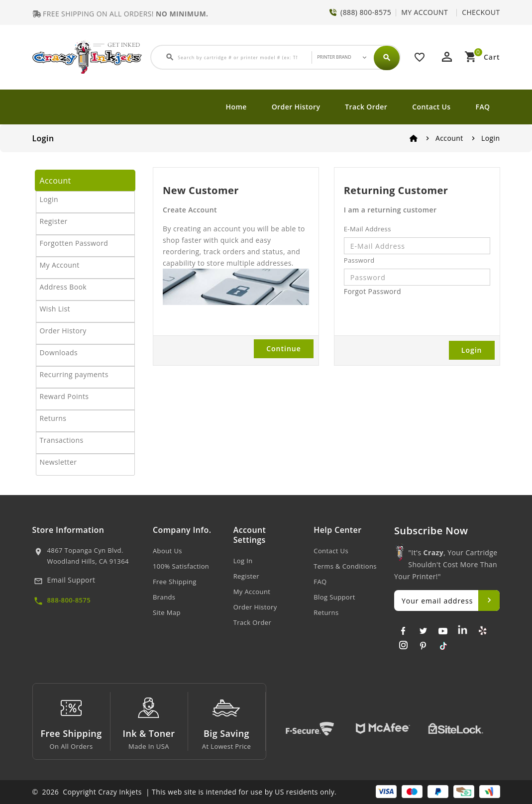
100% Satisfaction (181, 566)
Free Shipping (175, 582)
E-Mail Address (368, 229)
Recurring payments (74, 374)
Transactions (62, 440)
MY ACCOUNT (425, 12)
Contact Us (431, 107)
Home (236, 107)
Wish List (55, 309)
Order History (296, 107)
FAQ (483, 107)
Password (359, 260)
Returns (53, 418)
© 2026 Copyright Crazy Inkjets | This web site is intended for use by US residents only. (185, 792)
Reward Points (64, 396)
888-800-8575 (69, 600)
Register (54, 221)
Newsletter (58, 462)
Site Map (167, 612)
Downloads (59, 352)
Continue (284, 349)
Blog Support (334, 597)
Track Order (366, 107)
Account (449, 138)
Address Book (63, 287)
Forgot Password (372, 291)
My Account (60, 265)
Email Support (71, 580)
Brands (164, 597)
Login (490, 138)
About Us (167, 551)
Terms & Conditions (345, 566)
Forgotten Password (74, 243)
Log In (243, 561)
